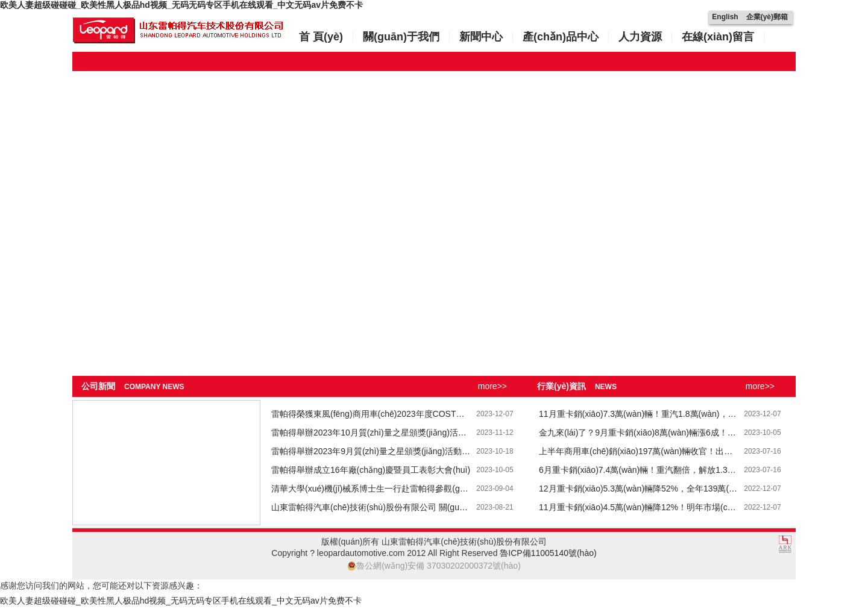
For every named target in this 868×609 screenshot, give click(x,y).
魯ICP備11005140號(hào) (548, 553)
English (725, 17)
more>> (492, 386)
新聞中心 (481, 37)
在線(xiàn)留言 (718, 37)
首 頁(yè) (321, 37)
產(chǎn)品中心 (561, 37)
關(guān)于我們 (401, 37)
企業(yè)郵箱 (767, 17)
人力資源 (640, 37)
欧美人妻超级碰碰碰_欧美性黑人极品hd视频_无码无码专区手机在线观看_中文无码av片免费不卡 (181, 5)
